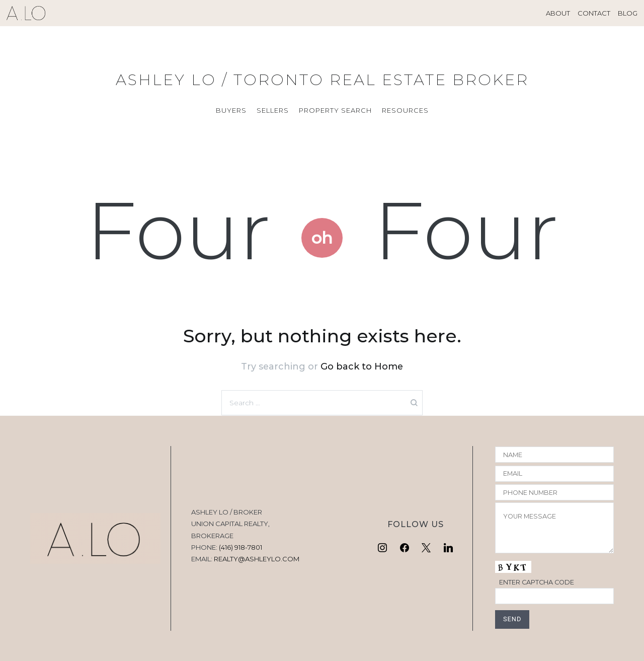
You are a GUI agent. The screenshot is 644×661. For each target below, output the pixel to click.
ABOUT (558, 13)
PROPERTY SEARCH (335, 110)
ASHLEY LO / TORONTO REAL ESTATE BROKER (322, 80)
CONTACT (594, 13)
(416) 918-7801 (240, 547)
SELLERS (273, 110)
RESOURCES (405, 110)
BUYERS (231, 110)
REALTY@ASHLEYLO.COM (257, 559)
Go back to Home (362, 366)
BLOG (628, 13)
